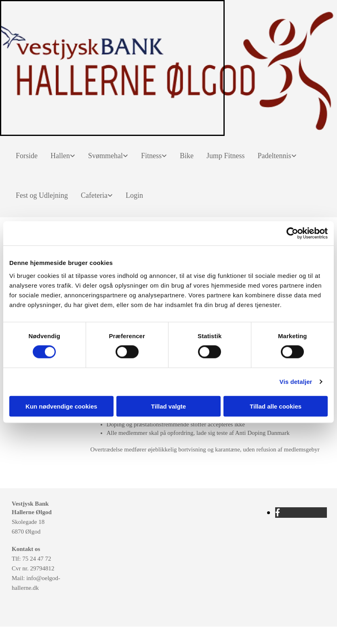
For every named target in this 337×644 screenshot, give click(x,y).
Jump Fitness (226, 156)
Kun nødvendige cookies (61, 406)
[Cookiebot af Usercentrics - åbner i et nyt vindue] (292, 233)
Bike (187, 156)
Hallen (60, 156)
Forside (27, 156)
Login (134, 195)
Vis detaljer (296, 382)
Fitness (151, 156)
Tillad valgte (168, 406)
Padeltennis (275, 156)
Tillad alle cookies (276, 406)
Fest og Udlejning (42, 195)
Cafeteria (94, 195)
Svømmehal (105, 156)
